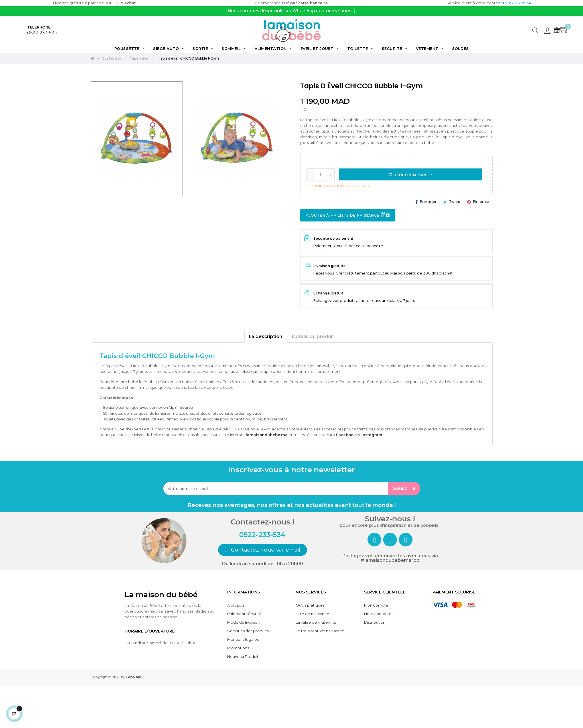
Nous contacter (378, 614)
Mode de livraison (243, 622)
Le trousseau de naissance (320, 631)
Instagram (372, 435)
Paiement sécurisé (244, 614)
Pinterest (481, 202)
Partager (428, 202)
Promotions (238, 648)
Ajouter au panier (411, 175)
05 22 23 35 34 (517, 3)
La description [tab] (266, 336)
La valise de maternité (316, 622)
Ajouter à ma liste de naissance (348, 216)
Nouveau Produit (243, 656)
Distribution (375, 622)
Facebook (346, 435)
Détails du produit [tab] (313, 336)
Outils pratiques (310, 605)
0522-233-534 (42, 33)
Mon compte (376, 605)
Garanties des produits (248, 631)
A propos (236, 605)
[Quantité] (320, 174)
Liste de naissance (312, 614)
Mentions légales (243, 639)
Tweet (455, 202)
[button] (263, 550)
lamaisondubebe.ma (267, 435)
